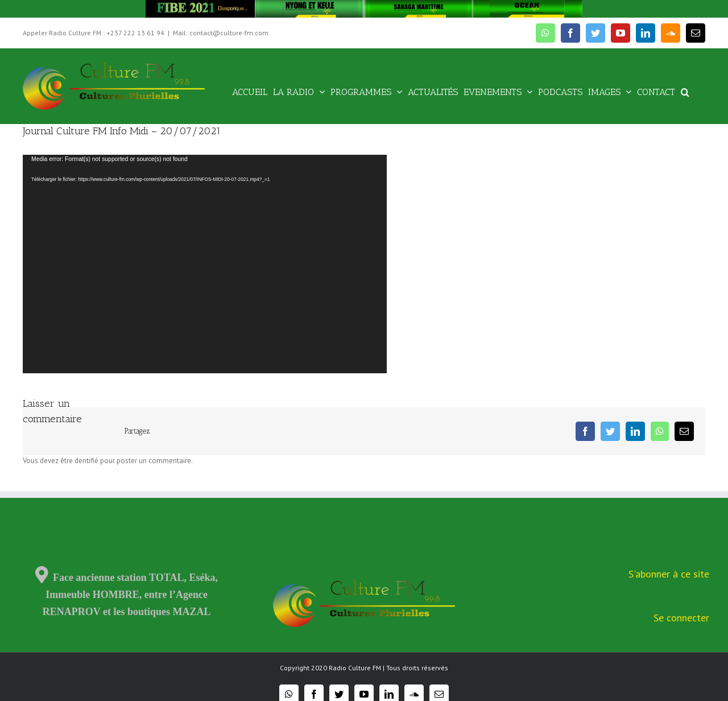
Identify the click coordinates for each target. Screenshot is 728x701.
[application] (205, 264)
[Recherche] (685, 91)
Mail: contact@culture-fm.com (221, 33)
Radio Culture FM (355, 668)
